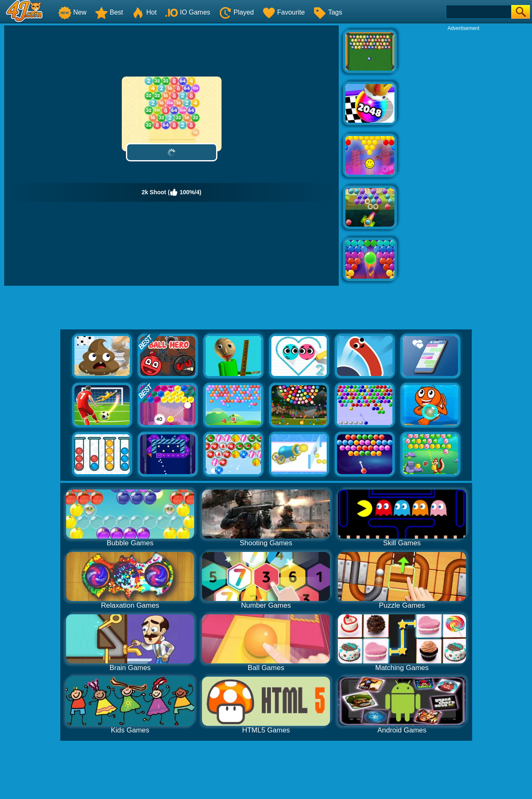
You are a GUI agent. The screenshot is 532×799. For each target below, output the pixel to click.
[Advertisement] (463, 156)
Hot (144, 12)
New (72, 12)
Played (236, 12)
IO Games (188, 12)
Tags (328, 12)
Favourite (284, 12)
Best (109, 12)
